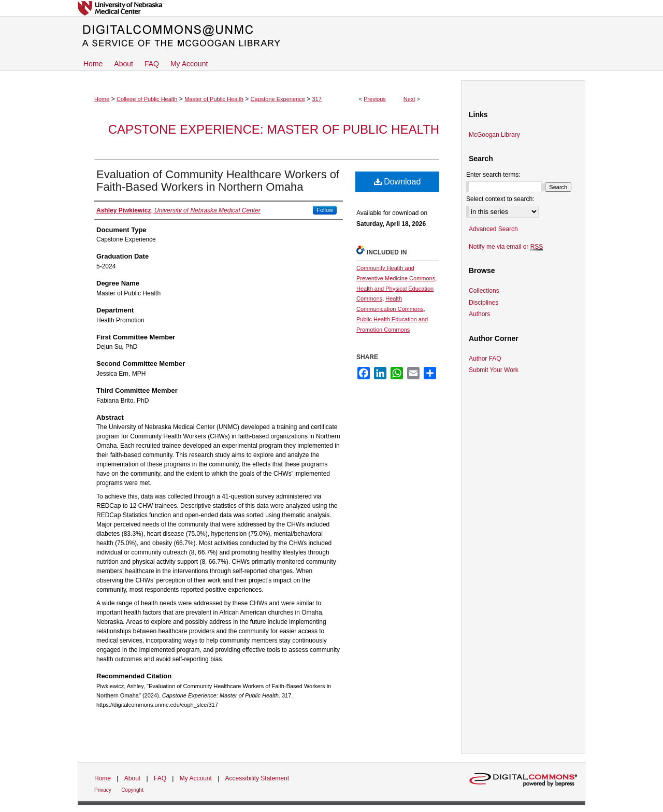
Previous (375, 99)
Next (409, 99)
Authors (479, 314)
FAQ (160, 778)
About (132, 778)
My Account (196, 778)
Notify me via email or (506, 247)
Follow (325, 210)
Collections (484, 291)
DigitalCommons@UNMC (331, 36)
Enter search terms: (493, 175)
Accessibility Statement (257, 778)
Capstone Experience (278, 99)
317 (316, 99)
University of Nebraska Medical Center (331, 8)
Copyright (132, 790)
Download (398, 182)
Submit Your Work (494, 370)
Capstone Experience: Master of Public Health (274, 129)
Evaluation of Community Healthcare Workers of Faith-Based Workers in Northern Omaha (218, 181)
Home (102, 99)
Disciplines (484, 303)
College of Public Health (147, 99)
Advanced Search (493, 229)
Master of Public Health (214, 99)
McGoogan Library (494, 135)
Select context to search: (500, 199)
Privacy (103, 790)
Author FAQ (485, 359)
